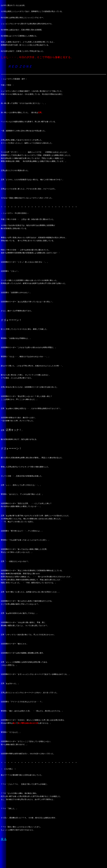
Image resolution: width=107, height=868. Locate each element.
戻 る (4, 839)
